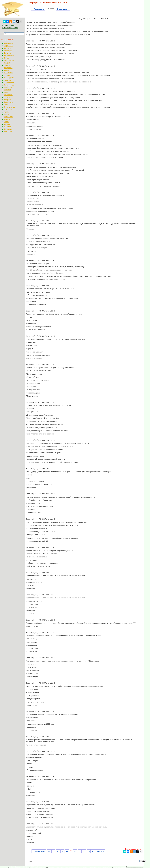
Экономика (8, 129)
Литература (8, 68)
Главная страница (9, 25)
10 (49, 851)
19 (89, 851)
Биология (7, 48)
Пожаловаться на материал (134, 867)
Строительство (9, 107)
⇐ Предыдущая (38, 9)
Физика (6, 114)
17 (80, 851)
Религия (7, 97)
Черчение (7, 124)
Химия (6, 122)
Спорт (6, 105)
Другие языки (9, 55)
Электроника (9, 132)
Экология (7, 127)
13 (62, 851)
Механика (7, 80)
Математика (8, 73)
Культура (7, 65)
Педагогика (8, 87)
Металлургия (9, 78)
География (8, 51)
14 (67, 851)
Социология (8, 102)
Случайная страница (10, 28)
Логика (6, 70)
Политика (7, 90)
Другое (6, 58)
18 (84, 851)
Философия (8, 117)
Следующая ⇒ (63, 9)
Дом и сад (7, 53)
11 (53, 851)
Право (6, 92)
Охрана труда (9, 85)
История (7, 63)
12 (58, 851)
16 (75, 851)
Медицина (8, 75)
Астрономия (8, 46)
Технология (8, 109)
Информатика (9, 60)
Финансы (7, 119)
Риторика (7, 100)
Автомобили (8, 43)
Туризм (6, 112)
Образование (9, 82)
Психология (8, 95)
